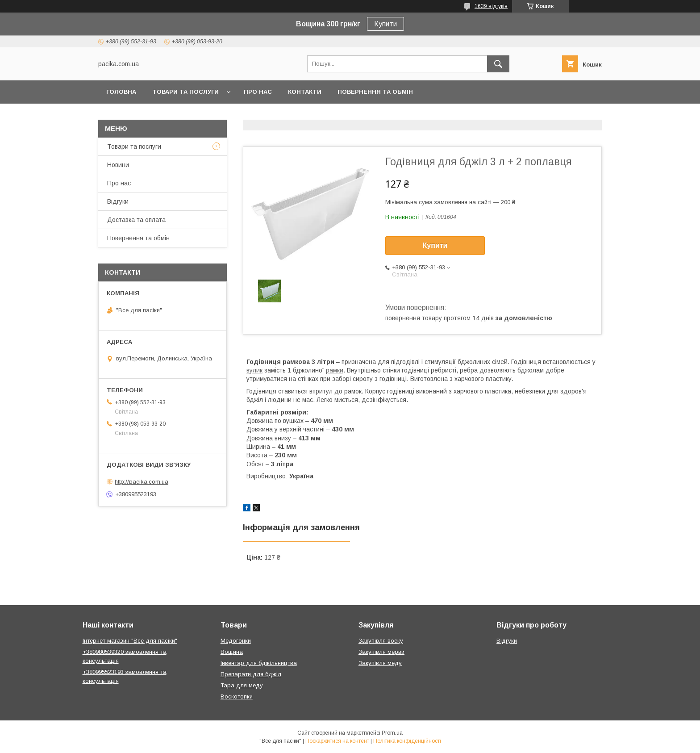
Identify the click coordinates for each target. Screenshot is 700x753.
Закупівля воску (381, 641)
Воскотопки (237, 697)
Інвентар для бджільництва (259, 663)
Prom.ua (392, 733)
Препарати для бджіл (251, 674)
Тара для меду (242, 685)
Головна (121, 92)
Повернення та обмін (375, 92)
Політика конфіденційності (407, 741)
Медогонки (236, 641)
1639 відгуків (491, 6)
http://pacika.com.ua (142, 482)
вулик (254, 370)
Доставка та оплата (136, 220)
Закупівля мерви (381, 652)
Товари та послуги (185, 92)
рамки (335, 370)
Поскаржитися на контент (337, 741)
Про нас (258, 92)
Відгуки (118, 201)
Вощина (232, 652)
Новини (118, 165)
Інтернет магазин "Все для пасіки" (130, 641)
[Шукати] (498, 64)
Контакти (305, 92)
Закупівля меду (380, 663)
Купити (385, 24)
